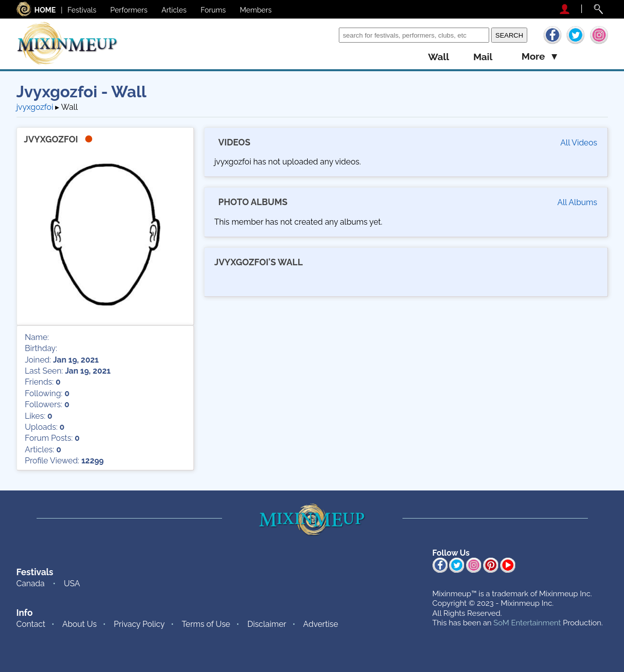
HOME (45, 10)
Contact (31, 624)
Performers (129, 10)
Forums (213, 10)
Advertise (321, 624)
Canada (31, 583)
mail (483, 57)
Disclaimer (267, 624)
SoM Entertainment (527, 623)
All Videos (579, 143)
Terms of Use (206, 624)
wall (439, 57)
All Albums (577, 202)
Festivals (82, 10)
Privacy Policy (139, 624)
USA (72, 583)
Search (324, 35)
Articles (174, 10)
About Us (79, 624)
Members (256, 10)
